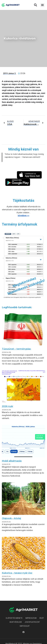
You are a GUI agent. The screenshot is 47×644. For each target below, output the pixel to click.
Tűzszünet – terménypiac (16, 349)
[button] (35, 5)
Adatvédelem (16, 622)
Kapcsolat (25, 626)
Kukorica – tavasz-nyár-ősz (17, 573)
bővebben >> (24, 216)
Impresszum (31, 618)
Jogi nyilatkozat (32, 622)
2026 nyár (7, 406)
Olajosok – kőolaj (11, 518)
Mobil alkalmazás (12, 461)
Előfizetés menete (14, 618)
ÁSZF (42, 618)
